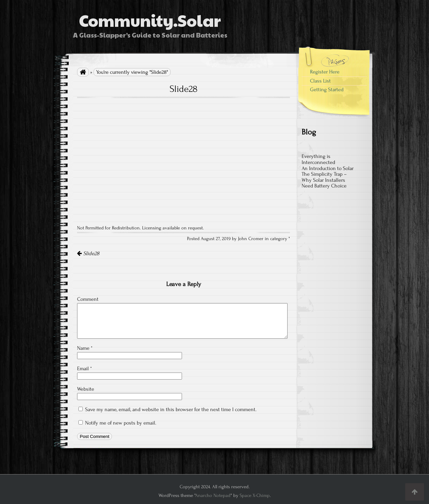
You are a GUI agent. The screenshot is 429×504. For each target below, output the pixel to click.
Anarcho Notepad (213, 495)
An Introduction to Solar (328, 168)
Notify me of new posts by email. (121, 423)
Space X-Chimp (255, 495)
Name (85, 348)
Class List (320, 81)
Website (86, 389)
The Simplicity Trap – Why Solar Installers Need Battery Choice (324, 180)
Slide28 (88, 254)
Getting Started (327, 90)
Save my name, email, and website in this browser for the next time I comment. (171, 409)
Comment (88, 299)
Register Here (325, 72)
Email (84, 369)
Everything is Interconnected (318, 159)
